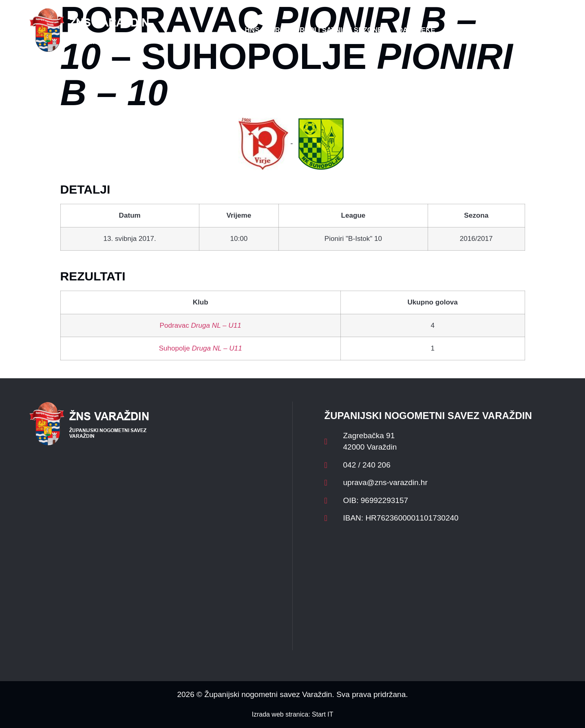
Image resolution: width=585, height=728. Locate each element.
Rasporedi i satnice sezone (328, 30)
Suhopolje (201, 348)
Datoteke (417, 30)
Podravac (201, 325)
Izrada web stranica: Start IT (292, 714)
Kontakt (468, 30)
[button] (540, 30)
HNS (252, 30)
